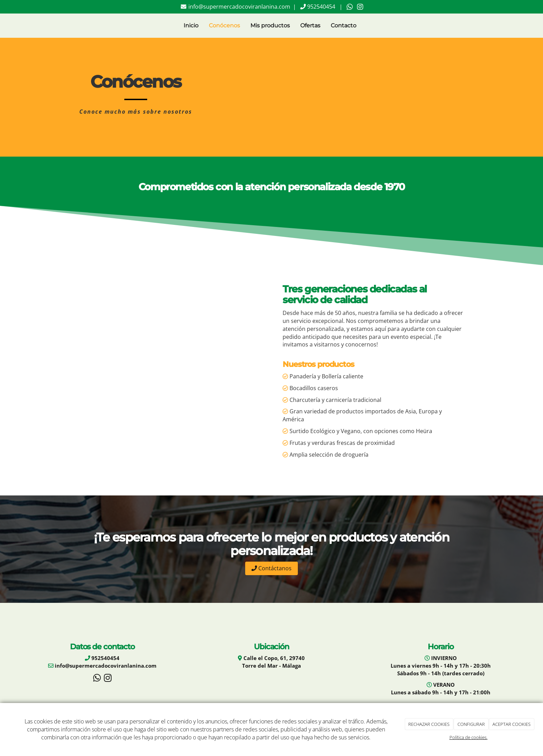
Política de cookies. (469, 737)
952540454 (321, 7)
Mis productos (270, 25)
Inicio (191, 25)
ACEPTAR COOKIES (511, 724)
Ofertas (310, 25)
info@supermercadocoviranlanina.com (239, 7)
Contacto (344, 25)
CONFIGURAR (471, 724)
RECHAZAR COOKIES (429, 724)
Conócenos (224, 25)
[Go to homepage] (72, 26)
